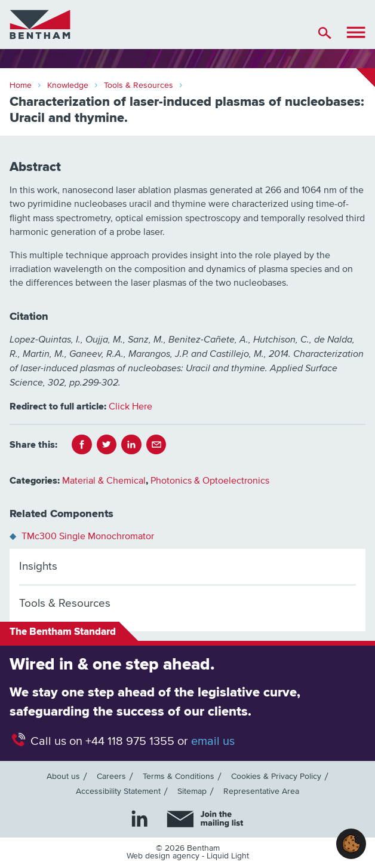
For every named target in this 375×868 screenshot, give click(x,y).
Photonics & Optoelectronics (210, 481)
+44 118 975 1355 (130, 741)
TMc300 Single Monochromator (88, 536)
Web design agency (164, 856)
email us (213, 741)
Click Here (130, 407)
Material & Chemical (104, 481)
